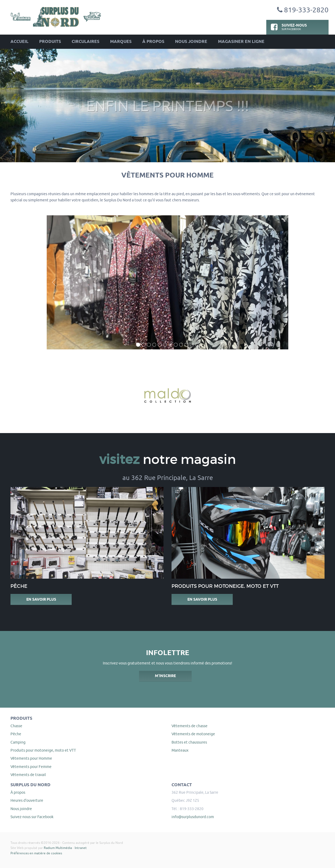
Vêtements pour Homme (31, 758)
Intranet (81, 848)
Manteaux (180, 750)
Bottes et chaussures (189, 742)
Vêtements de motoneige (193, 734)
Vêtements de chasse (190, 726)
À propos (153, 42)
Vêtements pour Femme (31, 767)
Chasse (16, 726)
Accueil (19, 42)
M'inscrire (165, 676)
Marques (121, 42)
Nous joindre (191, 42)
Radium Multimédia (58, 848)
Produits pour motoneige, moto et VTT (43, 750)
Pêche (16, 734)
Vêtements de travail (28, 775)
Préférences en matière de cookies (36, 853)
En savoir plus (41, 600)
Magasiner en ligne (241, 42)
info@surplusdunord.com (193, 817)
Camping (18, 742)
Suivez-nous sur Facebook (32, 817)
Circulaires (85, 42)
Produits (50, 42)
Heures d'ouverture (27, 800)
